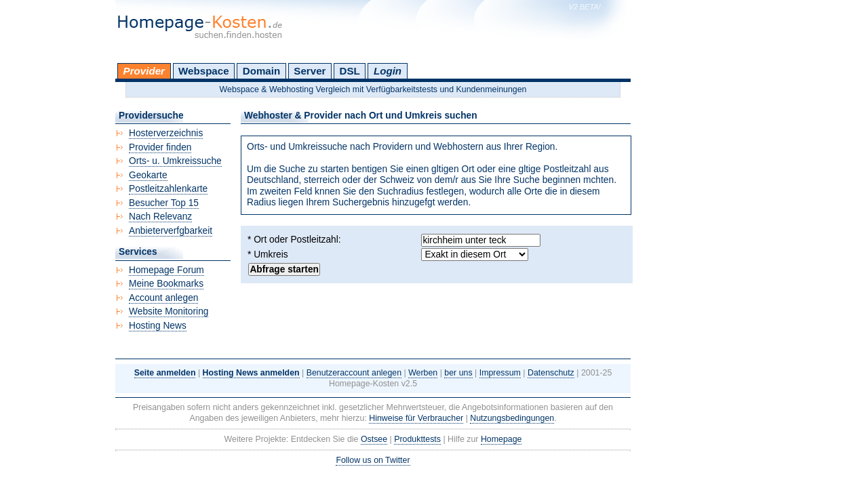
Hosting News (158, 326)
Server (310, 71)
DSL (350, 71)
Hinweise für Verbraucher (416, 418)
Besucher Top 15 (164, 203)
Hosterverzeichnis (166, 133)
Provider (144, 71)
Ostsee (374, 439)
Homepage (501, 439)
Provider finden (160, 147)
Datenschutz (551, 373)
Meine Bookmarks (166, 284)
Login (388, 71)
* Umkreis (268, 255)
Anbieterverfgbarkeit (171, 231)
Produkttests (417, 439)
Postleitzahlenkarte (168, 189)
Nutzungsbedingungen (512, 418)
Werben (423, 373)
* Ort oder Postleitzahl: (294, 240)
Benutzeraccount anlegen (354, 373)
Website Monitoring (169, 311)
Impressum (500, 373)
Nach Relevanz (160, 217)
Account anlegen (163, 298)
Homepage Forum (166, 270)
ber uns (458, 373)
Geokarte (148, 175)
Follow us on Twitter (373, 460)
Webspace (204, 71)
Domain (261, 71)
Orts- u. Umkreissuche (175, 161)
